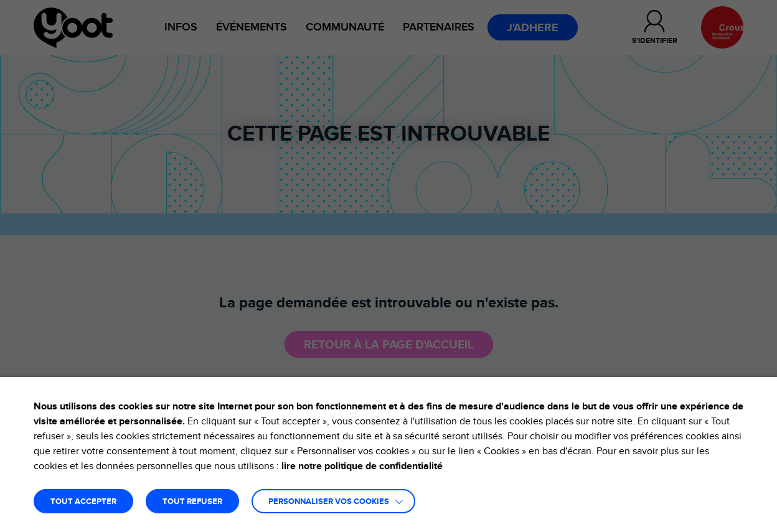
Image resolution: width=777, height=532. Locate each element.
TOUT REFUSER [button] (192, 502)
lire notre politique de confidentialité (362, 466)
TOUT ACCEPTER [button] (83, 502)
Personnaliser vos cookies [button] (329, 502)
